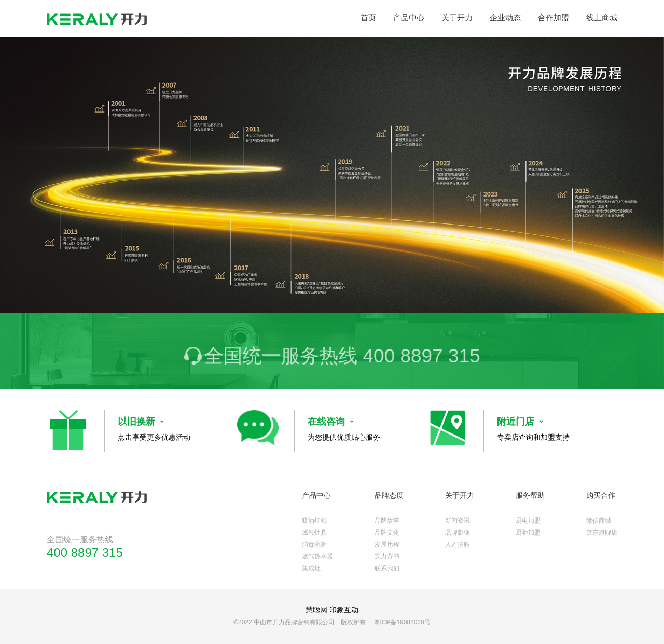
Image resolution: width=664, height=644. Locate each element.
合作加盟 (554, 17)
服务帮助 (530, 495)
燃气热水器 (317, 556)
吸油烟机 (314, 521)
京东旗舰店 (602, 533)
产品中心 (409, 17)
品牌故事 (387, 521)
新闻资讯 (458, 521)
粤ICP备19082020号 (401, 622)
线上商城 (602, 17)
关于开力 (457, 17)
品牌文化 (387, 533)
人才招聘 (458, 544)
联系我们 (387, 568)
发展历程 (387, 544)
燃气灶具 (314, 533)
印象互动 (344, 610)
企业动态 (505, 17)
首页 (368, 17)
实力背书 (387, 556)
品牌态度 (389, 495)
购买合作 (601, 495)
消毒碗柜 (314, 544)
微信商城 (599, 521)
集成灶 (311, 568)
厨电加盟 (528, 521)
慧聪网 (316, 610)
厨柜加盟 (528, 533)
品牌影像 (458, 533)
